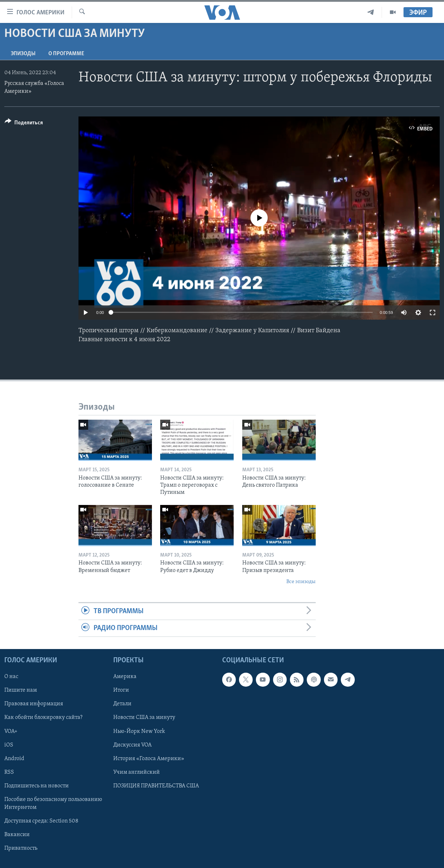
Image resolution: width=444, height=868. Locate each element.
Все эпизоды (301, 582)
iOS (9, 745)
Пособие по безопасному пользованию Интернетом (53, 803)
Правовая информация (34, 704)
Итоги (121, 691)
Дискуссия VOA (132, 745)
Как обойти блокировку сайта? (43, 718)
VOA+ (11, 731)
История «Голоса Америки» (149, 759)
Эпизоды (23, 54)
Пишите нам (21, 691)
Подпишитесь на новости (37, 786)
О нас (11, 677)
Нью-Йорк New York (139, 731)
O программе (66, 54)
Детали (122, 704)
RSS (9, 772)
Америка (125, 677)
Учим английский (137, 772)
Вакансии (17, 835)
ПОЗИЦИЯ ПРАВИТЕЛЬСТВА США (156, 786)
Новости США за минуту (144, 718)
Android (14, 759)
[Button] (24, 124)
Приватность (21, 848)
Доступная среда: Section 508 (41, 821)
